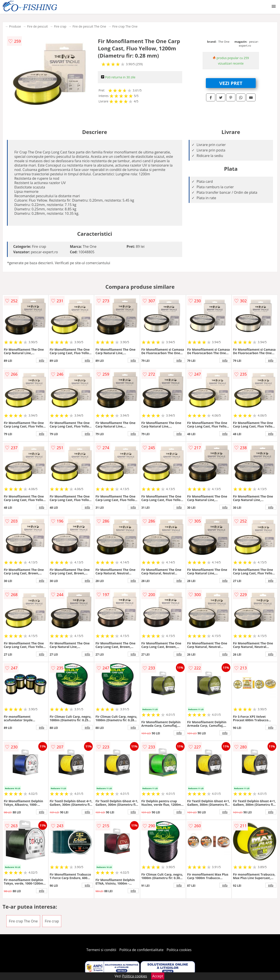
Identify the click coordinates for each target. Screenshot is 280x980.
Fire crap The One (125, 26)
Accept (158, 976)
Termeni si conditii (101, 950)
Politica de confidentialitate (142, 950)
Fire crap (60, 26)
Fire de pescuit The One (89, 26)
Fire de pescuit (38, 26)
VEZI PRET (231, 83)
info (42, 360)
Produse (15, 26)
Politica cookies (179, 950)
